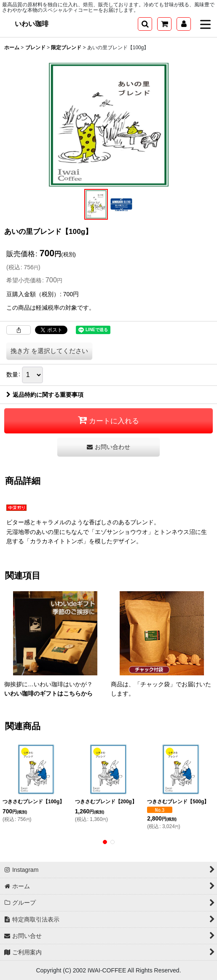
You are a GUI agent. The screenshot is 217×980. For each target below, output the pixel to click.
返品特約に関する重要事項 (45, 395)
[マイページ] (184, 24)
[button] (145, 24)
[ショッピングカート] (164, 24)
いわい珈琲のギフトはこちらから (48, 693)
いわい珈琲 (32, 24)
